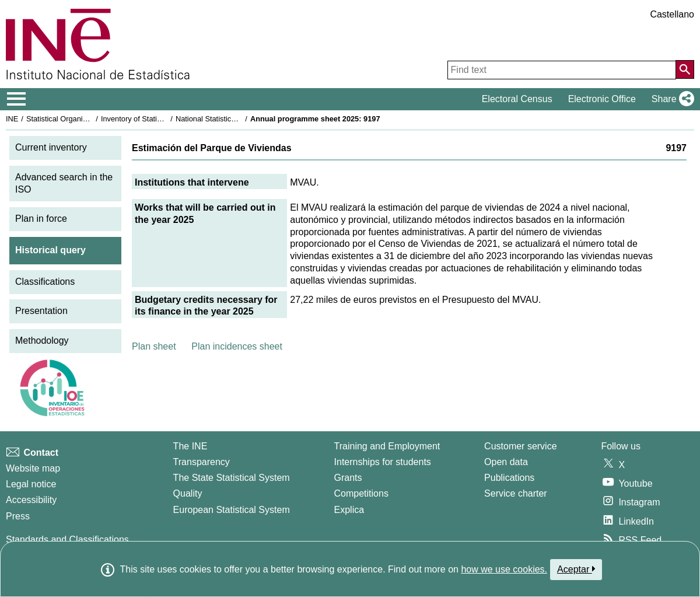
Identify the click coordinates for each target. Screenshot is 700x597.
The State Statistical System (232, 478)
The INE (190, 446)
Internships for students (383, 462)
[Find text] (562, 70)
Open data (506, 462)
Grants (348, 478)
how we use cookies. (504, 569)
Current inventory (51, 147)
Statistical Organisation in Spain (79, 119)
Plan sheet (154, 346)
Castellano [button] (672, 14)
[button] (671, 99)
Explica (349, 510)
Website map (33, 468)
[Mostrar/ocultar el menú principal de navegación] (17, 99)
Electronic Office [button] (602, 99)
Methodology (42, 341)
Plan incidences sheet (237, 346)
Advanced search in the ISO (64, 183)
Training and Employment (387, 446)
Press (18, 516)
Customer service (520, 446)
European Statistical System (232, 510)
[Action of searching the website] (685, 69)
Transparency (202, 462)
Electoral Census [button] (517, 99)
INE (12, 119)
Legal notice (31, 484)
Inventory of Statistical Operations (157, 119)
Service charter (516, 493)
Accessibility (31, 500)
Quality (188, 493)
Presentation (41, 311)
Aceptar (576, 569)
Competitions (361, 493)
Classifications (45, 282)
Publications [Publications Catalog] (509, 478)
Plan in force (41, 219)
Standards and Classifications (67, 540)
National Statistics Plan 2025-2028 (233, 119)
